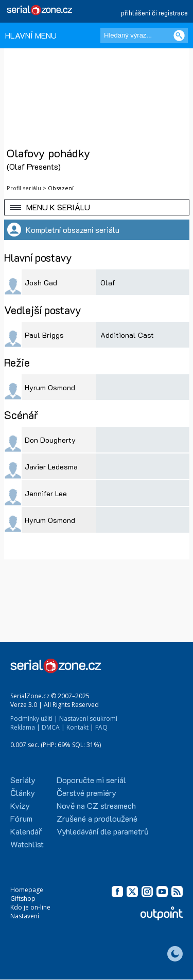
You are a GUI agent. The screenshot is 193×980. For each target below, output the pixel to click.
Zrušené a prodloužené (97, 818)
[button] (97, 207)
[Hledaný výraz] (144, 35)
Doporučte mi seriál (91, 780)
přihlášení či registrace (154, 13)
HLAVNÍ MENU (31, 35)
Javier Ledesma (51, 467)
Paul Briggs (44, 335)
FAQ (101, 727)
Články (23, 793)
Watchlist (27, 844)
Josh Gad (41, 283)
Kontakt (77, 727)
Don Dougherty (50, 440)
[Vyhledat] (179, 35)
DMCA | (53, 727)
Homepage (27, 890)
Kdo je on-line (30, 907)
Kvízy (20, 805)
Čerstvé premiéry (86, 793)
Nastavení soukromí (88, 719)
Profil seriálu (24, 188)
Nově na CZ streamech (96, 805)
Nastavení (25, 916)
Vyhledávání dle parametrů (103, 831)
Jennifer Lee (46, 493)
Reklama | (25, 727)
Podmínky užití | (34, 719)
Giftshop (23, 899)
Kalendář (26, 831)
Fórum (21, 818)
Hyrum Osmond (50, 387)
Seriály (23, 780)
